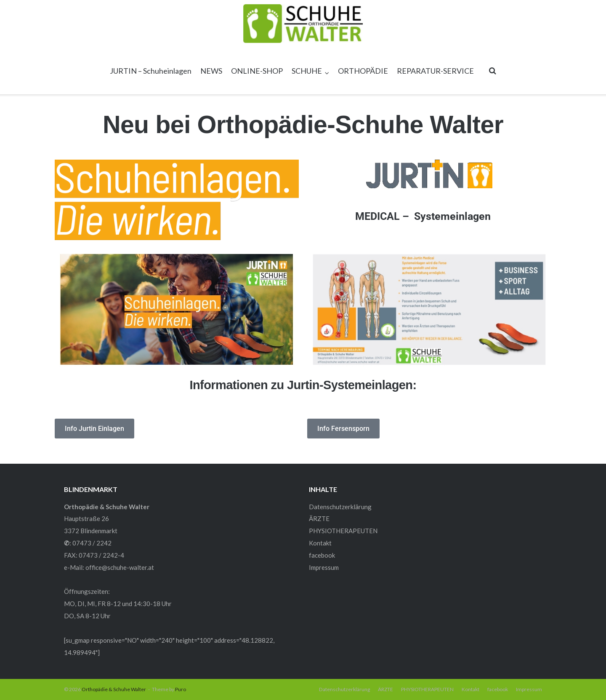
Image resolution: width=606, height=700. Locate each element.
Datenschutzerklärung (340, 507)
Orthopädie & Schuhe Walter (114, 689)
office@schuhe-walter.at (120, 567)
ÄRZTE (319, 518)
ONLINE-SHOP (257, 71)
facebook (322, 555)
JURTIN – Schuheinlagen (151, 71)
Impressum (324, 567)
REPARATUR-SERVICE (435, 71)
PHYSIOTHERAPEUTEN (343, 531)
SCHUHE (307, 71)
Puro (181, 689)
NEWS (211, 71)
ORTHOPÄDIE (363, 71)
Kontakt (320, 543)
